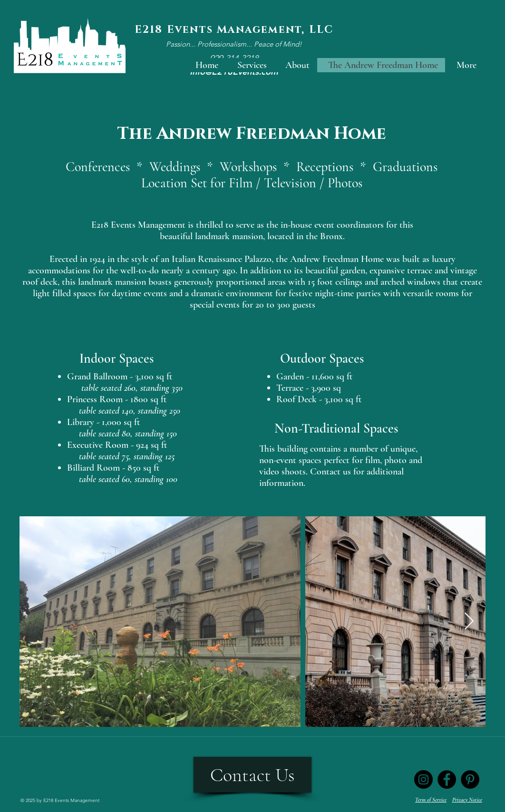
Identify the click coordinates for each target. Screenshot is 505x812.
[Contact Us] (252, 775)
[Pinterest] (470, 779)
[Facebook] (447, 779)
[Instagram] (423, 779)
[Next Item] (469, 622)
